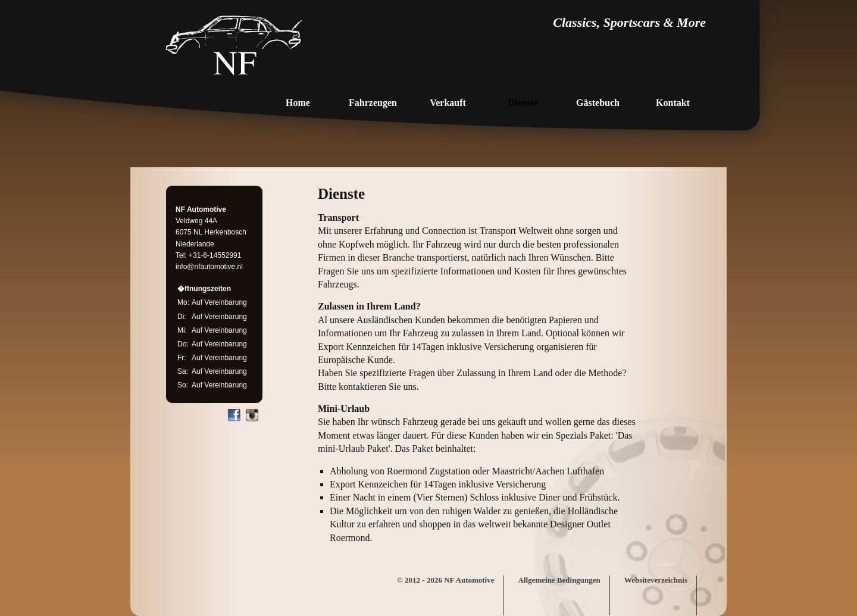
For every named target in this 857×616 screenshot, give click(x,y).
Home (298, 103)
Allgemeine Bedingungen (559, 580)
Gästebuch (598, 103)
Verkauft (448, 103)
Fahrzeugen (373, 103)
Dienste (523, 103)
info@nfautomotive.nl (209, 267)
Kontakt (673, 103)
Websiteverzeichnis (656, 580)
